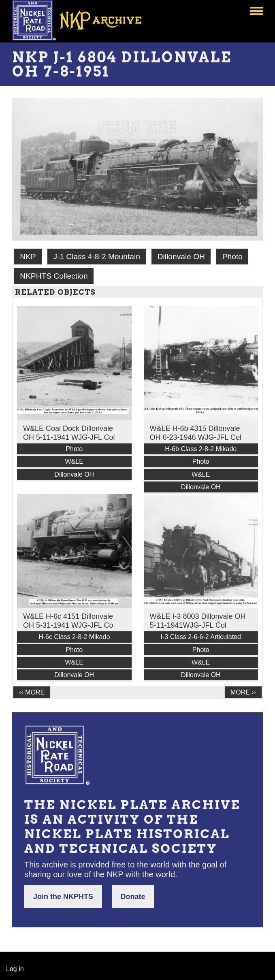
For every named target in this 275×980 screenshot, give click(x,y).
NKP (28, 257)
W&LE (74, 461)
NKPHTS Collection (54, 276)
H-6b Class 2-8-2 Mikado (201, 449)
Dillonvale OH (181, 257)
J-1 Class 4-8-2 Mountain (96, 257)
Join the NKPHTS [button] (63, 897)
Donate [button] (133, 897)
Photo (232, 257)
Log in (15, 969)
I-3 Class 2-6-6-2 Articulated (201, 637)
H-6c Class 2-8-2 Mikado (74, 637)
